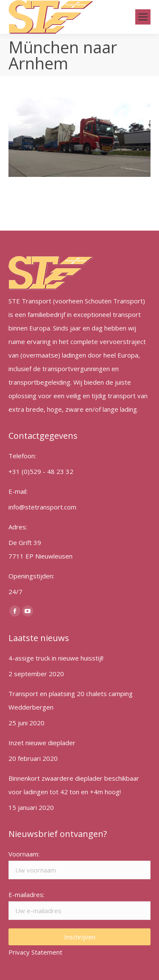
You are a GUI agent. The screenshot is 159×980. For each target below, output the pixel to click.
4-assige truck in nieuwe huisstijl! (56, 658)
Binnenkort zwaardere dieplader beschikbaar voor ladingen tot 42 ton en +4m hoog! (74, 785)
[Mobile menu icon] (143, 17)
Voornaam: (24, 854)
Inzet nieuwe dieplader (42, 743)
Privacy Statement (35, 952)
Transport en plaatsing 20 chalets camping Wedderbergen (71, 700)
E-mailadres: (26, 895)
